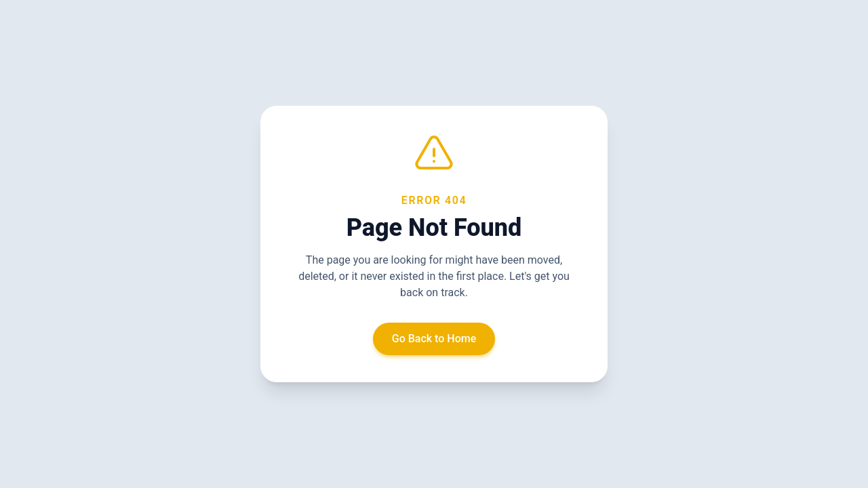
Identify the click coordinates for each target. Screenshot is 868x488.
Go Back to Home (434, 339)
